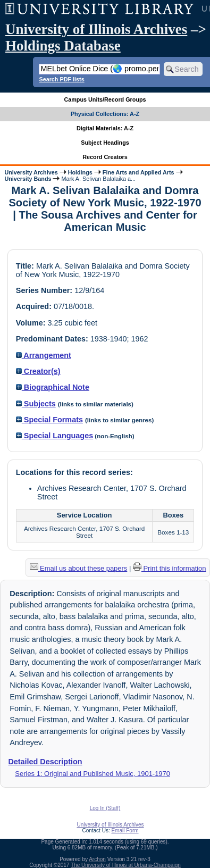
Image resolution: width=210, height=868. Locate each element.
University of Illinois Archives (96, 29)
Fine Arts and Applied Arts (138, 172)
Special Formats (49, 420)
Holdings (80, 172)
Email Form (125, 831)
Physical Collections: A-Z (105, 114)
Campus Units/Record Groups (105, 99)
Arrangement (44, 355)
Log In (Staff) (105, 808)
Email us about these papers (79, 568)
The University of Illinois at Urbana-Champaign (126, 865)
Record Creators (105, 157)
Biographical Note (53, 387)
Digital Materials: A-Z (105, 128)
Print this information (170, 568)
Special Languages (54, 436)
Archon (97, 859)
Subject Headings (105, 143)
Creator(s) (38, 371)
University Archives (31, 172)
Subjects (36, 404)
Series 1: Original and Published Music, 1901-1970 (93, 774)
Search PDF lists (61, 79)
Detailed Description (45, 762)
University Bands (28, 179)
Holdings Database (63, 46)
